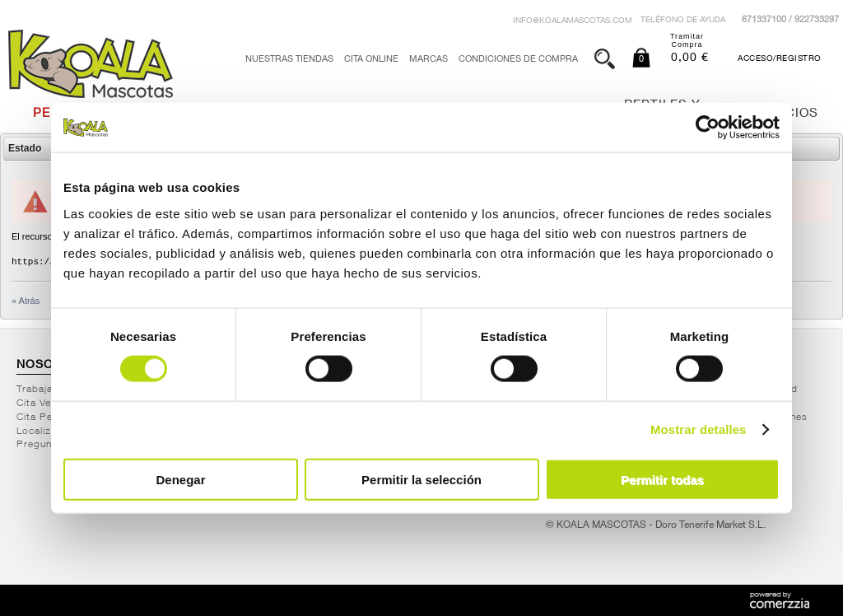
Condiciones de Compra (518, 60)
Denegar (180, 479)
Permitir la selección (421, 479)
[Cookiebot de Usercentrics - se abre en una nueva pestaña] (708, 128)
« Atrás (26, 301)
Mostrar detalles (699, 429)
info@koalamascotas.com (573, 21)
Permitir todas (662, 479)
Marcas (428, 60)
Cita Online (371, 60)
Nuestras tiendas (289, 60)
